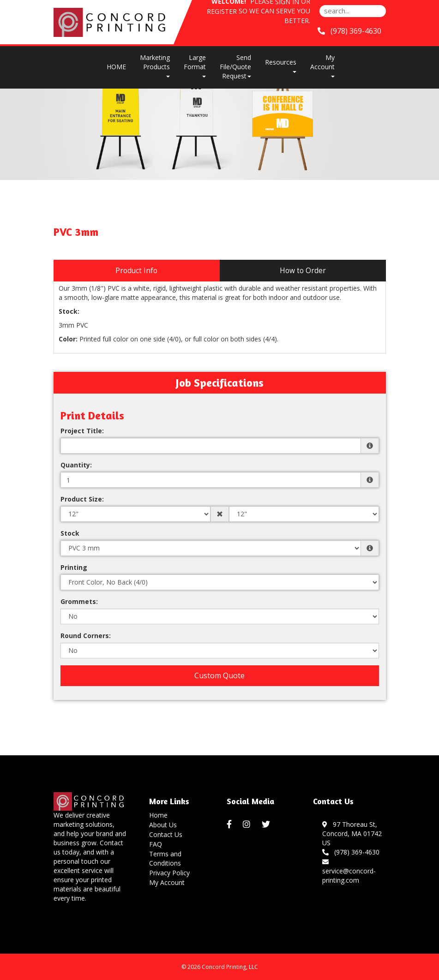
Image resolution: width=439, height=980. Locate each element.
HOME (116, 67)
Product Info (136, 271)
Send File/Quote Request (235, 67)
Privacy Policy (169, 873)
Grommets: (79, 601)
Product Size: (82, 499)
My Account (167, 882)
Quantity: (76, 465)
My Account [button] (322, 65)
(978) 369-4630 (351, 852)
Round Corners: (86, 636)
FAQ (156, 844)
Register (222, 11)
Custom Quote (219, 675)
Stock (70, 533)
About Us (163, 825)
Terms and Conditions (165, 858)
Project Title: (82, 431)
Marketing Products (155, 65)
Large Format (195, 65)
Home (158, 815)
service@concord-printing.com (349, 871)
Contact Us (166, 834)
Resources (281, 65)
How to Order (303, 271)
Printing (74, 567)
